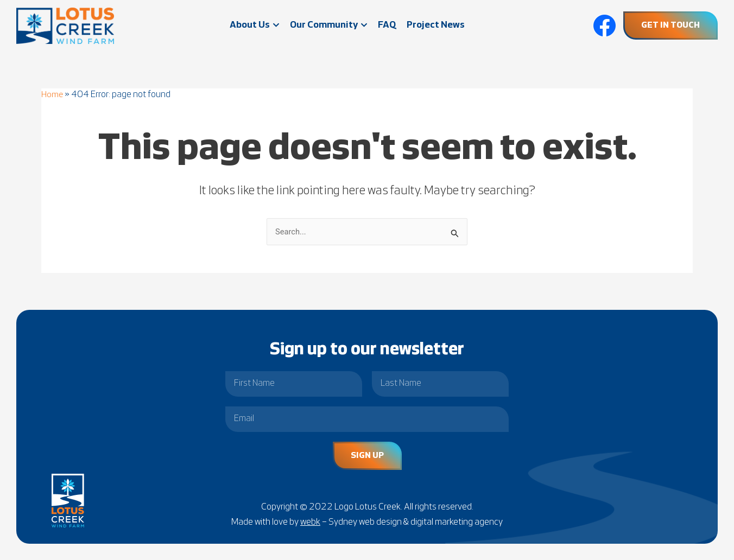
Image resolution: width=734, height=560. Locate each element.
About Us (254, 25)
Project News (436, 25)
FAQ (387, 25)
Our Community (328, 25)
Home (53, 95)
